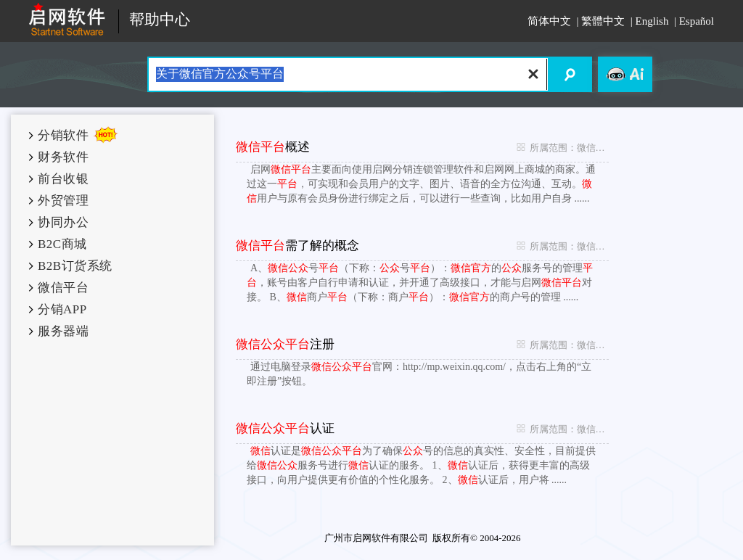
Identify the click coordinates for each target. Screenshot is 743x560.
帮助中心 (160, 20)
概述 (273, 147)
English (652, 21)
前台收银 (63, 179)
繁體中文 (603, 21)
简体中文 (549, 21)
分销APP (62, 309)
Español (697, 21)
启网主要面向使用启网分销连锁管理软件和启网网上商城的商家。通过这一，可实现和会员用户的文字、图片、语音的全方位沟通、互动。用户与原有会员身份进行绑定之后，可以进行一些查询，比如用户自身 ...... (421, 184)
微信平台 (63, 288)
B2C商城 (62, 244)
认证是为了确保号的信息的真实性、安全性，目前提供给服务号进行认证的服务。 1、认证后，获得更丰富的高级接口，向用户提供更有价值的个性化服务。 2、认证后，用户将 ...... (421, 465)
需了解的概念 (297, 246)
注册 (285, 344)
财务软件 (63, 157)
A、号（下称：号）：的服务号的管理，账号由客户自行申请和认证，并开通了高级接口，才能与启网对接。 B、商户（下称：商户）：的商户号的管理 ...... (420, 283)
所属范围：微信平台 (559, 147)
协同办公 (63, 222)
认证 (285, 428)
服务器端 (63, 331)
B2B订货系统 (75, 266)
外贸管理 (63, 201)
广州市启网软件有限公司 (376, 538)
